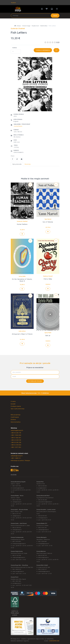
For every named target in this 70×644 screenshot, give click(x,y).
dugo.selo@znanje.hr (18, 571)
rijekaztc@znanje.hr (44, 530)
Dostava (13, 419)
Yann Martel (48, 219)
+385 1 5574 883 (16, 541)
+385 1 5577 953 (16, 447)
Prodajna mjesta (16, 406)
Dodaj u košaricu (43, 50)
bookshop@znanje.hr (18, 488)
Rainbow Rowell (48, 276)
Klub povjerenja (16, 415)
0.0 (52, 42)
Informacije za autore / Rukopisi (20, 460)
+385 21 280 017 (42, 569)
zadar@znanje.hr (17, 530)
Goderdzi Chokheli (22, 221)
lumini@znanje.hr (43, 518)
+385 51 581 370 (42, 528)
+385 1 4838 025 (16, 569)
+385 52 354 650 (16, 445)
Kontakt (13, 404)
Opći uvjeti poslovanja (18, 409)
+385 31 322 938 (16, 555)
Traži (55, 16)
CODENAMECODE (54, 641)
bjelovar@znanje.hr (44, 557)
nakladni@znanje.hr (17, 456)
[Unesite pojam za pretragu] (35, 16)
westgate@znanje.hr (44, 544)
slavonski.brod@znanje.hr (45, 502)
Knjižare (13, 3)
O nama (13, 401)
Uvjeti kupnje (15, 417)
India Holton (22, 331)
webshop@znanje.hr (17, 430)
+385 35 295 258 (16, 442)
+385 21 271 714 (16, 514)
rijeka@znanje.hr (17, 502)
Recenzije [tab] (28, 164)
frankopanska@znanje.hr (19, 544)
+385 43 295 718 (16, 433)
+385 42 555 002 (42, 516)
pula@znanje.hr (42, 488)
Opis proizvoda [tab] (17, 164)
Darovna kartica (16, 422)
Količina (15, 48)
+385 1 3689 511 (16, 458)
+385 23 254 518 (16, 440)
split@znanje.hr (17, 516)
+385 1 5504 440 (16, 435)
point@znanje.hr (17, 583)
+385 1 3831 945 (16, 581)
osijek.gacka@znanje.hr (19, 557)
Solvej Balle (22, 276)
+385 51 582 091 (16, 438)
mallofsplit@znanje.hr (44, 571)
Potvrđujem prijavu (35, 381)
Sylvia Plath (48, 333)
